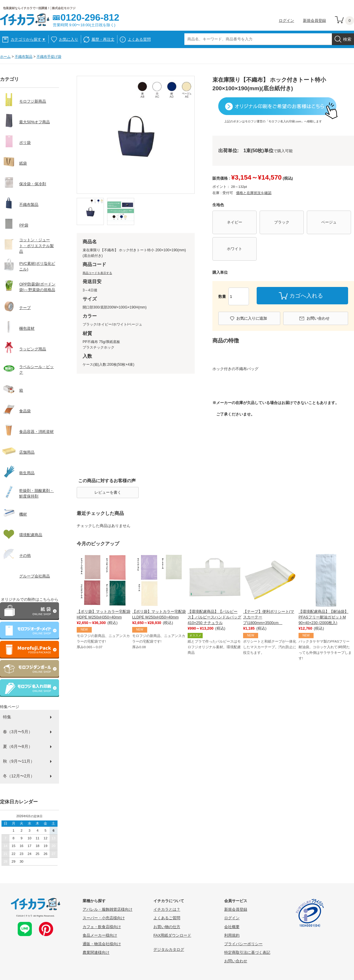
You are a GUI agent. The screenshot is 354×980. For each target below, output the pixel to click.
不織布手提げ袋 (49, 57)
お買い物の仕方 (167, 927)
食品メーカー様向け (100, 935)
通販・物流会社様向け (102, 944)
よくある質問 (139, 39)
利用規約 (232, 935)
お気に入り (69, 39)
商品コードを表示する (97, 273)
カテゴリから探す (28, 39)
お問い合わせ (318, 318)
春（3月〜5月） (18, 732)
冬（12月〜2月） (19, 776)
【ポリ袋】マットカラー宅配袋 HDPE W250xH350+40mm (104, 614)
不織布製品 (24, 57)
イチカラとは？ (167, 909)
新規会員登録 (314, 20)
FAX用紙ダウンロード (172, 935)
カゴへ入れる (306, 296)
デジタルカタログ (169, 949)
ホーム (5, 57)
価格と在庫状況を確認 (254, 193)
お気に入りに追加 (252, 318)
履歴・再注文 (103, 39)
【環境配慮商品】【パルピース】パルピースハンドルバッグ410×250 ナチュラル (214, 617)
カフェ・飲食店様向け (102, 927)
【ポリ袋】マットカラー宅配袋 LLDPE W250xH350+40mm (159, 614)
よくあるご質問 (167, 918)
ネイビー (235, 222)
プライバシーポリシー (243, 944)
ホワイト (235, 249)
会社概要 (232, 927)
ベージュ (329, 222)
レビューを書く (108, 492)
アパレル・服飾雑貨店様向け (108, 909)
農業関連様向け (96, 952)
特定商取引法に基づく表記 (247, 952)
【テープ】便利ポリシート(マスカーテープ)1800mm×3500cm (269, 617)
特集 (7, 717)
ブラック (282, 222)
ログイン (286, 20)
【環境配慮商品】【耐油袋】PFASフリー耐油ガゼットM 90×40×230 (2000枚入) (323, 617)
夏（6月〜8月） (18, 746)
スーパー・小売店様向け (104, 918)
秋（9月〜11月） (19, 761)
